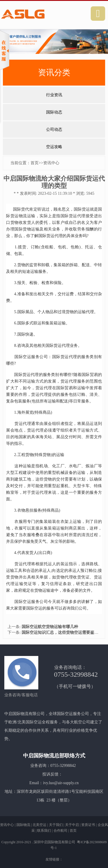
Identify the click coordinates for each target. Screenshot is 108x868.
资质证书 (88, 825)
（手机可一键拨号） (75, 686)
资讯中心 (51, 163)
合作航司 (60, 831)
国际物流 (23, 825)
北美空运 (39, 825)
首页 (35, 163)
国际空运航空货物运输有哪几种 (50, 627)
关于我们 (56, 825)
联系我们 (44, 831)
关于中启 (72, 825)
